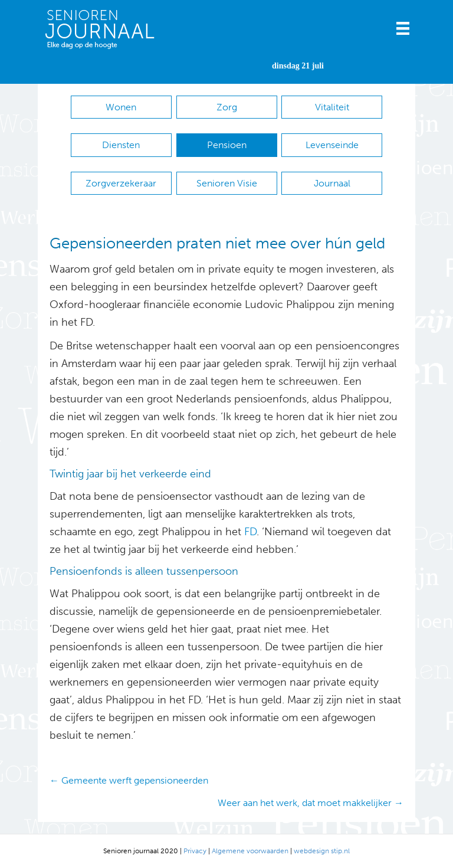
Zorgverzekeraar (121, 183)
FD (249, 532)
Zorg (227, 107)
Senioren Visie (227, 183)
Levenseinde (332, 145)
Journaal (332, 183)
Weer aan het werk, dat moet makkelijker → (311, 803)
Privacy (195, 851)
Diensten (121, 145)
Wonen (121, 107)
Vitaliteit (332, 107)
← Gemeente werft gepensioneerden (129, 780)
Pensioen (227, 145)
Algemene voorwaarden (250, 851)
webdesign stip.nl (322, 851)
